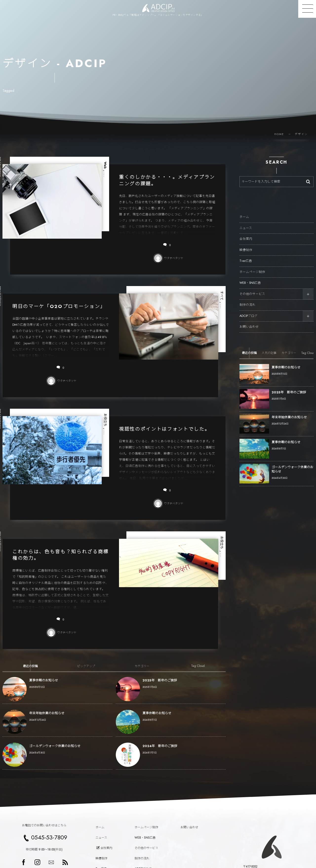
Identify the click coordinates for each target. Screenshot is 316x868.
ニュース (246, 223)
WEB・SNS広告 (250, 278)
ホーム (244, 212)
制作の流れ (247, 300)
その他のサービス (252, 289)
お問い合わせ (249, 322)
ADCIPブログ (248, 311)
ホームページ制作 (252, 267)
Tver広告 (246, 256)
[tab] (30, 666)
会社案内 (246, 234)
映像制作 (246, 245)
